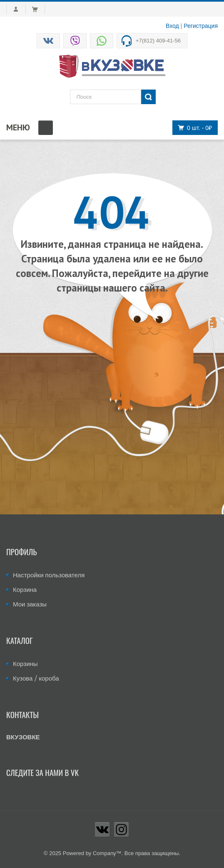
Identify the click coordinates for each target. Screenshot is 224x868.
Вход (172, 26)
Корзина (25, 590)
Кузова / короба (36, 678)
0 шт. (193, 128)
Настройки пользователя (49, 575)
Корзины (25, 664)
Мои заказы (30, 604)
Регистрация (201, 26)
